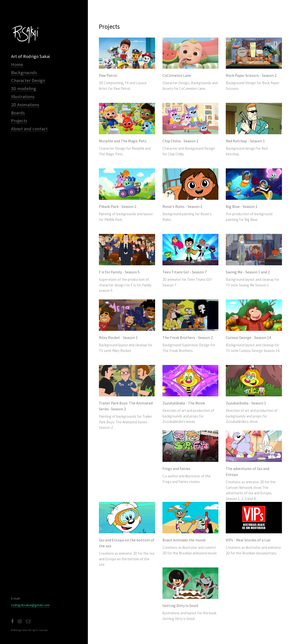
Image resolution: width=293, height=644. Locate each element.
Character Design (28, 80)
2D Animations (25, 105)
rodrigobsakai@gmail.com (30, 605)
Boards (18, 113)
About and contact (29, 129)
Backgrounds (24, 73)
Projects (19, 121)
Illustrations (23, 97)
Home (17, 64)
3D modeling (24, 88)
